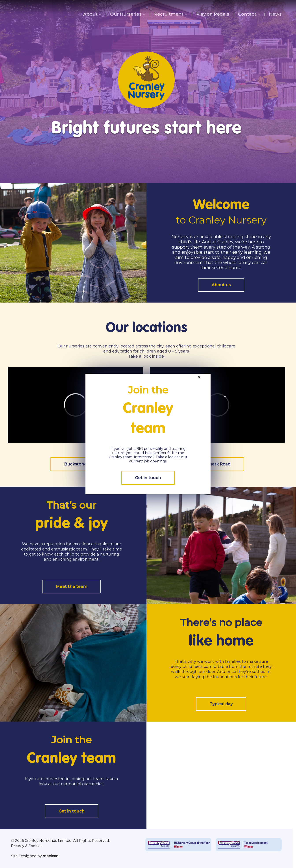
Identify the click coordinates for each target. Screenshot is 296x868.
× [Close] (199, 377)
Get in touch (148, 478)
